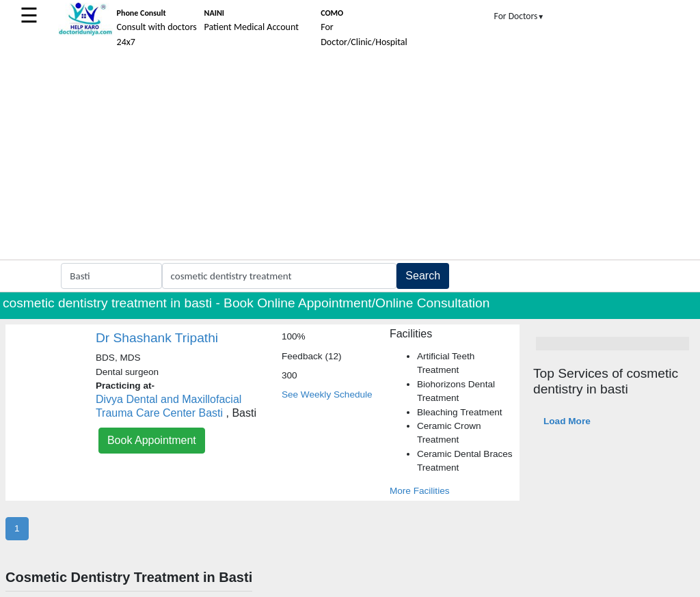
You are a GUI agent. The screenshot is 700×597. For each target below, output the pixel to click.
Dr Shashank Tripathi (157, 338)
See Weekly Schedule (327, 394)
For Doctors (520, 16)
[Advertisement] (350, 157)
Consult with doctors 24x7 (157, 28)
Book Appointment (152, 440)
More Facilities (420, 491)
